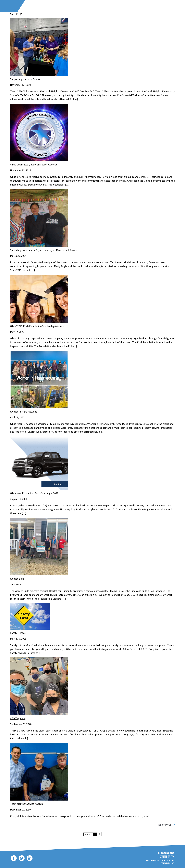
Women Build (17, 579)
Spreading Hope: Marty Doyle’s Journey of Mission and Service (44, 250)
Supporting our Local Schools (26, 79)
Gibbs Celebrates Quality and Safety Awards (34, 165)
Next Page (165, 825)
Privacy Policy (168, 863)
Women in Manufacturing (24, 412)
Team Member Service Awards (26, 804)
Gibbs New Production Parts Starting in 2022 (34, 493)
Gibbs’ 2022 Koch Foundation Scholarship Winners (37, 326)
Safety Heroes (18, 633)
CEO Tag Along (18, 718)
